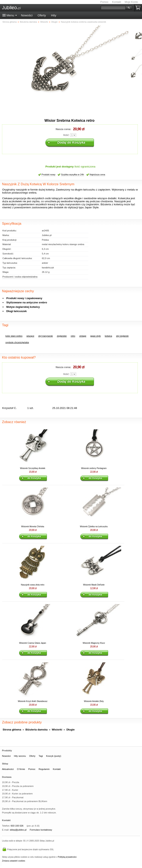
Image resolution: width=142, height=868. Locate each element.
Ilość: (66, 135)
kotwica (108, 336)
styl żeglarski (122, 336)
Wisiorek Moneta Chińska (33, 527)
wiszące (30, 336)
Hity (54, 15)
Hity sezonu (20, 756)
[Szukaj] (113, 8)
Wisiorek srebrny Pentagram (94, 468)
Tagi (41, 756)
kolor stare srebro (14, 336)
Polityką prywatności (67, 857)
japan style (96, 336)
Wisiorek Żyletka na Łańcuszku (94, 527)
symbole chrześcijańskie (17, 342)
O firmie (21, 769)
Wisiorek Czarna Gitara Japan (33, 643)
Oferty (42, 15)
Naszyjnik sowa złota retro (33, 585)
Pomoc (104, 2)
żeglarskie (62, 336)
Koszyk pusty (139, 8)
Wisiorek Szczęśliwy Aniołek (33, 468)
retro (73, 336)
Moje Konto (131, 2)
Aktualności (8, 769)
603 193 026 (17, 826)
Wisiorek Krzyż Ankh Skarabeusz (33, 701)
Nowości (27, 15)
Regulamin (44, 769)
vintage (83, 336)
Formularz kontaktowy (41, 830)
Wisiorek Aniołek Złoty (94, 701)
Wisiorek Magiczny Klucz (94, 643)
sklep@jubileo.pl (18, 830)
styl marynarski (45, 336)
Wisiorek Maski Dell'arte (94, 585)
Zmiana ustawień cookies (14, 861)
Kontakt (117, 2)
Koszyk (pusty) (54, 756)
